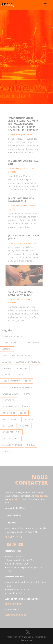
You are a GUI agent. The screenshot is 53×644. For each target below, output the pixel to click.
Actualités (34, 343)
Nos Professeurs (11, 432)
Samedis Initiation (12, 445)
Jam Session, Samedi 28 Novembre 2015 (21, 200)
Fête (5, 387)
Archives (28, 135)
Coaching (22, 368)
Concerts (28, 299)
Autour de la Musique (28, 362)
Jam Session (28, 168)
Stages (6, 451)
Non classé (8, 426)
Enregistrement (11, 381)
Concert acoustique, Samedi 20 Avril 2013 (21, 293)
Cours (21, 375)
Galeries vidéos (11, 394)
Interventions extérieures (17, 407)
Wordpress (26, 640)
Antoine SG (27, 637)
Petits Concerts (11, 438)
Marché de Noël (11, 419)
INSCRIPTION (9, 400)
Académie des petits (13, 336)
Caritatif (7, 368)
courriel (13, 499)
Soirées (12, 172)
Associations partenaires (16, 355)
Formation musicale (23, 387)
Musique (29, 419)
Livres (23, 413)
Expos (28, 381)
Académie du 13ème (13, 343)
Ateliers (7, 362)
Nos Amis (25, 426)
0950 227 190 (41, 496)
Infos (27, 394)
